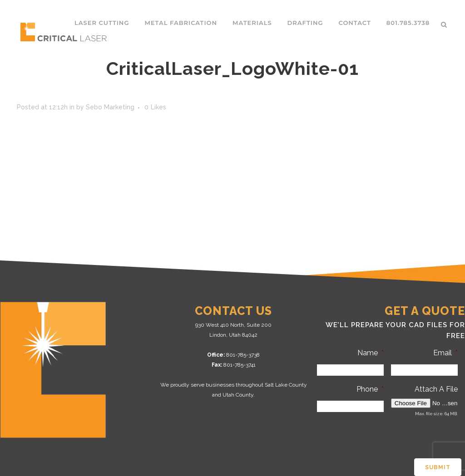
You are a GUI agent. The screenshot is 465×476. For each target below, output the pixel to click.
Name (371, 353)
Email (445, 353)
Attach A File (436, 389)
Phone (370, 389)
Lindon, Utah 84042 (233, 335)
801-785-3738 (243, 355)
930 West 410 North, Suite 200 (233, 325)
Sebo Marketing (110, 107)
